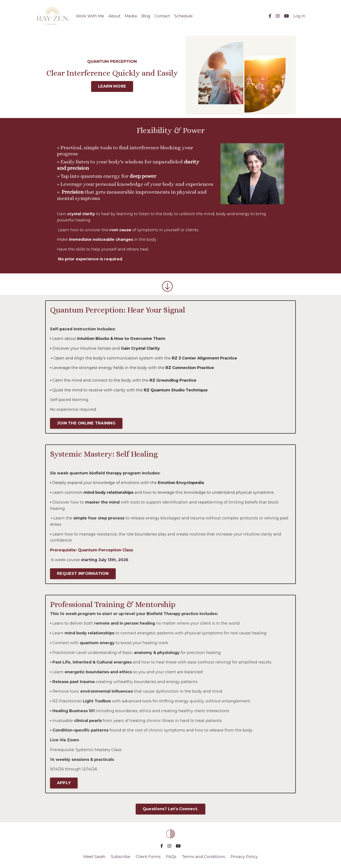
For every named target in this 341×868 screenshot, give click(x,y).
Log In (299, 16)
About (115, 16)
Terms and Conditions (203, 857)
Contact (162, 16)
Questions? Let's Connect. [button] (170, 810)
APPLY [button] (64, 783)
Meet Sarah (94, 857)
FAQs (171, 857)
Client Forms (148, 857)
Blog (146, 16)
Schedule (184, 16)
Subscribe (121, 857)
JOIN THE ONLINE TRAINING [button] (86, 423)
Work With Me (90, 16)
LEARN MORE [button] (112, 86)
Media (131, 16)
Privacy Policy (244, 857)
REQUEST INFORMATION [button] (83, 574)
